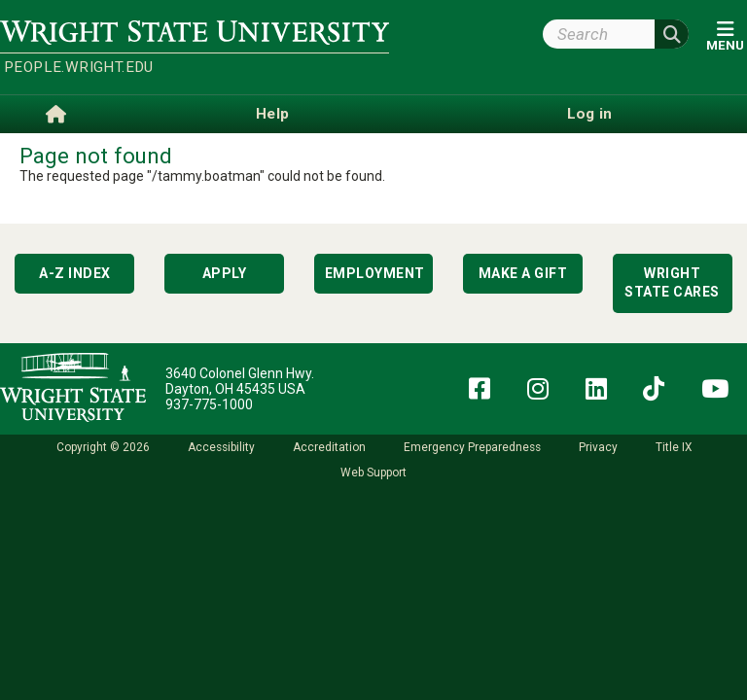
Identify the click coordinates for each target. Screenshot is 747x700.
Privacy (598, 447)
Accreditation (329, 447)
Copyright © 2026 (103, 447)
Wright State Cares (672, 283)
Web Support (373, 472)
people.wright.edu (79, 67)
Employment (375, 273)
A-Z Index (75, 273)
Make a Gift (523, 273)
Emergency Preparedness (472, 447)
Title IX (674, 447)
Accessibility (221, 447)
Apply (225, 273)
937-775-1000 (209, 404)
